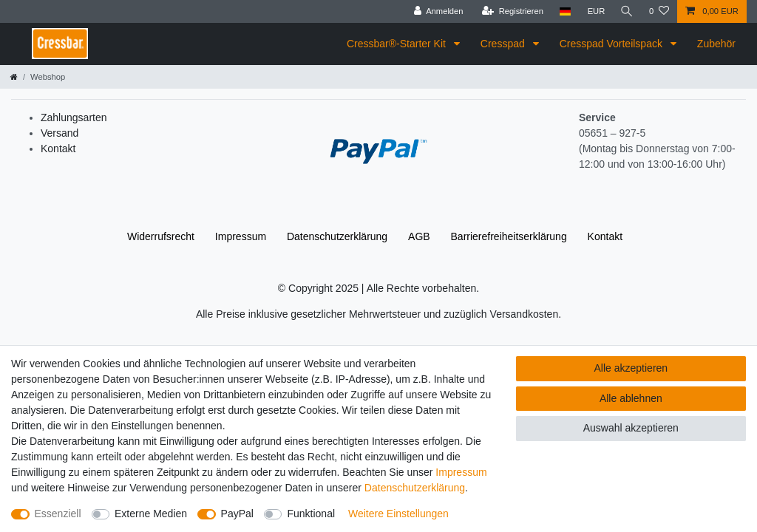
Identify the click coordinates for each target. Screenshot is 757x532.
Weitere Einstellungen (398, 514)
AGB (419, 236)
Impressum (241, 236)
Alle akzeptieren (631, 368)
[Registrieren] (510, 11)
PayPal (237, 514)
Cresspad (504, 44)
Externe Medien (151, 514)
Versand (60, 133)
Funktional (311, 514)
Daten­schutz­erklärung (337, 236)
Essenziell (58, 514)
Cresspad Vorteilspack (612, 44)
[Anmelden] (437, 11)
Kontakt (58, 149)
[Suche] (626, 11)
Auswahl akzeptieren (631, 428)
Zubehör (716, 44)
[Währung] (594, 11)
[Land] (563, 11)
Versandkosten (525, 314)
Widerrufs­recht (161, 236)
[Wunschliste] (659, 11)
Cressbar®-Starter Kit (398, 44)
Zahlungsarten (74, 117)
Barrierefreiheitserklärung (509, 236)
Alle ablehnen (631, 398)
